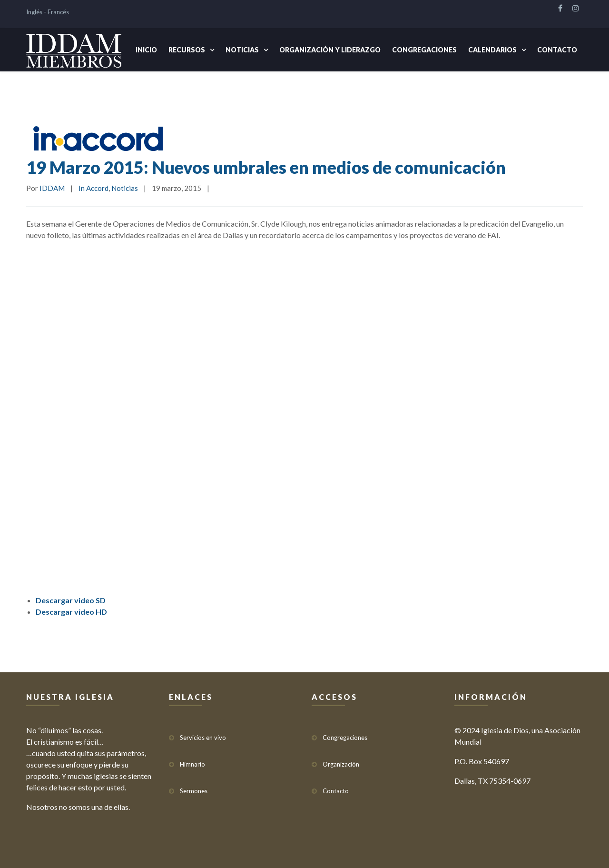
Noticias (242, 50)
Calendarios (492, 50)
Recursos (187, 50)
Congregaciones (424, 50)
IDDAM (52, 188)
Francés (58, 12)
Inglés (34, 12)
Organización (341, 764)
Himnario (192, 764)
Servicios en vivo (203, 738)
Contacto (557, 50)
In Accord (93, 188)
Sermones (194, 791)
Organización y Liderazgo (330, 50)
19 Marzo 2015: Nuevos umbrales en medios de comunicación (266, 167)
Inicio (146, 50)
